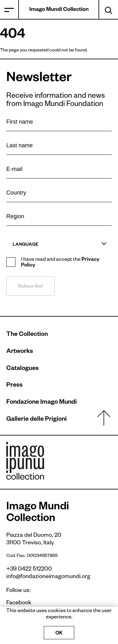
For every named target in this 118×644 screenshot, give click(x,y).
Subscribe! (31, 287)
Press (14, 386)
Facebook (16, 603)
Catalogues (22, 369)
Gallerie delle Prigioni (37, 420)
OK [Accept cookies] (59, 634)
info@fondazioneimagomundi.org (48, 577)
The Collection (27, 335)
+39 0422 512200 (29, 570)
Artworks (20, 352)
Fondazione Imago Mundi (42, 403)
